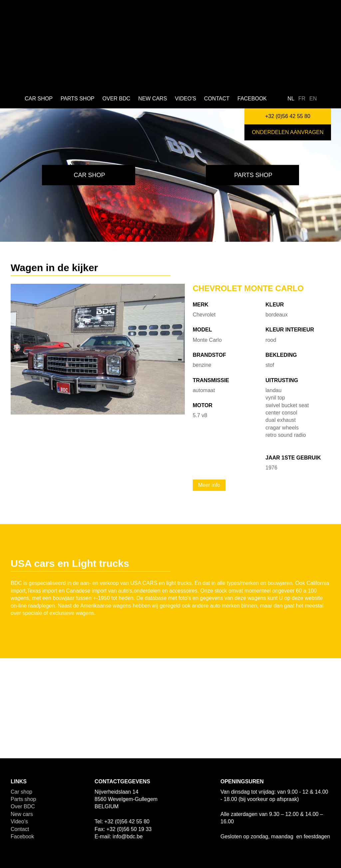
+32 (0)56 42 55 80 (288, 116)
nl (291, 99)
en (313, 99)
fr (302, 99)
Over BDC (117, 99)
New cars (153, 99)
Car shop (39, 99)
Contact (217, 99)
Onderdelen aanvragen (288, 132)
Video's (185, 99)
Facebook (252, 99)
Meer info (209, 485)
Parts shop (78, 99)
